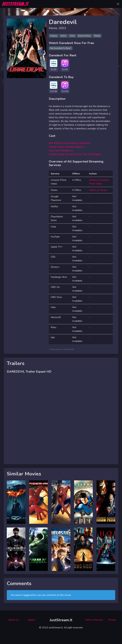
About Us (13, 620)
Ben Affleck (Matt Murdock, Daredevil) (70, 143)
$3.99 (54, 69)
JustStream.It (61, 620)
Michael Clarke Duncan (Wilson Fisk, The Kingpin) (75, 154)
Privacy (112, 620)
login (26, 595)
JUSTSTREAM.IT (15, 4)
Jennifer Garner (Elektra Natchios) (67, 147)
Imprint (31, 620)
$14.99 (54, 91)
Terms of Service (94, 620)
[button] (118, 4)
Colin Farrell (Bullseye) (61, 151)
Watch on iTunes (98, 190)
